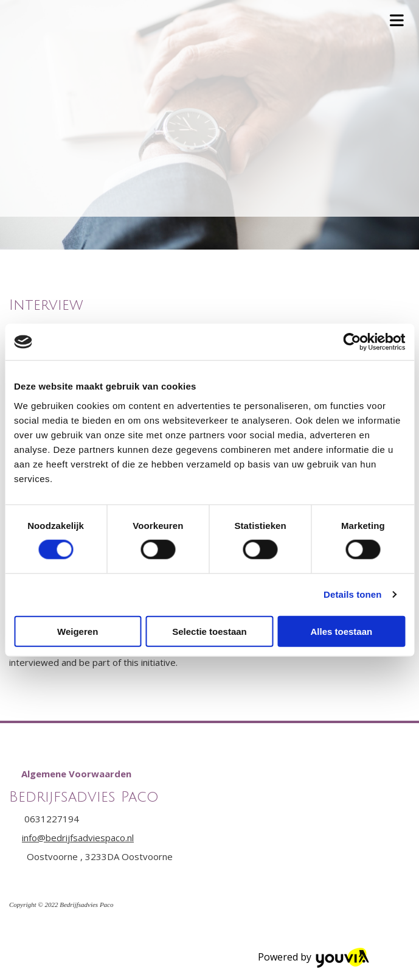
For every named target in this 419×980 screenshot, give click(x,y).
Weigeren (78, 631)
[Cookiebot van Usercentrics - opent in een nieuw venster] (352, 342)
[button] (76, 774)
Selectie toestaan (209, 631)
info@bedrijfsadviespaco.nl (78, 838)
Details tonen (352, 594)
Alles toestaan (341, 631)
